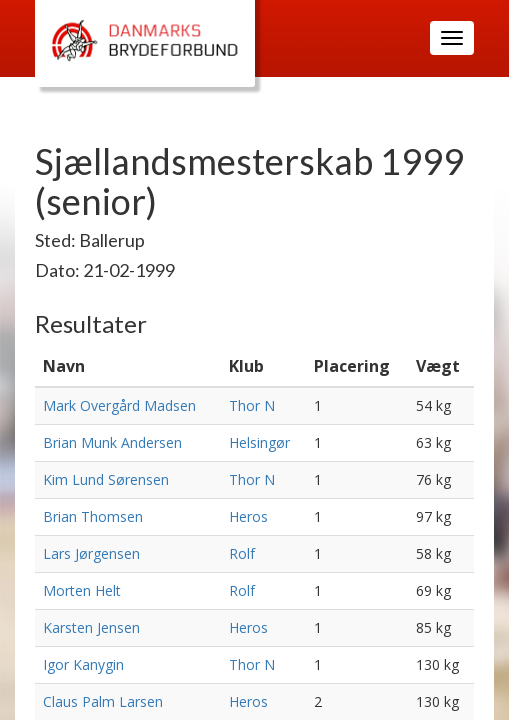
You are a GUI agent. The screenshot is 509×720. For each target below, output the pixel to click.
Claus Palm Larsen (103, 701)
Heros (248, 516)
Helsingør (259, 442)
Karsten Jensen (91, 627)
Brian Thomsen (93, 516)
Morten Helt (82, 590)
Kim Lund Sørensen (106, 479)
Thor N (252, 405)
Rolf (242, 553)
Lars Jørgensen (91, 553)
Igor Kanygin (83, 664)
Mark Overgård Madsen (119, 405)
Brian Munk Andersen (112, 442)
